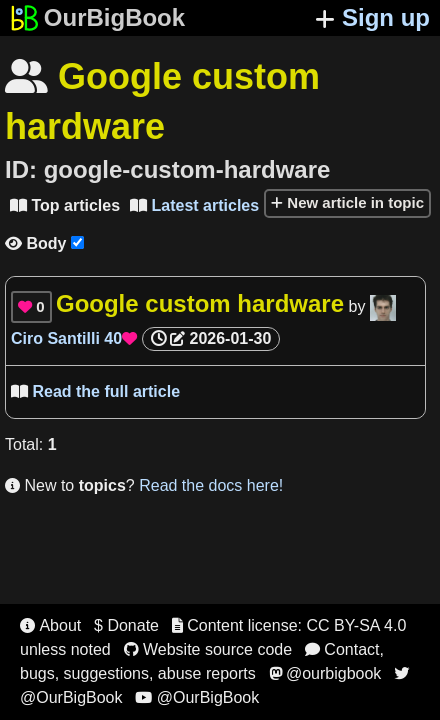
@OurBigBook (197, 697)
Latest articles (194, 205)
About (50, 625)
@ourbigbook (325, 673)
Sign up (372, 17)
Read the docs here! (211, 485)
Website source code (208, 649)
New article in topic (347, 202)
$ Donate (126, 625)
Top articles (65, 205)
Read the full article (95, 391)
